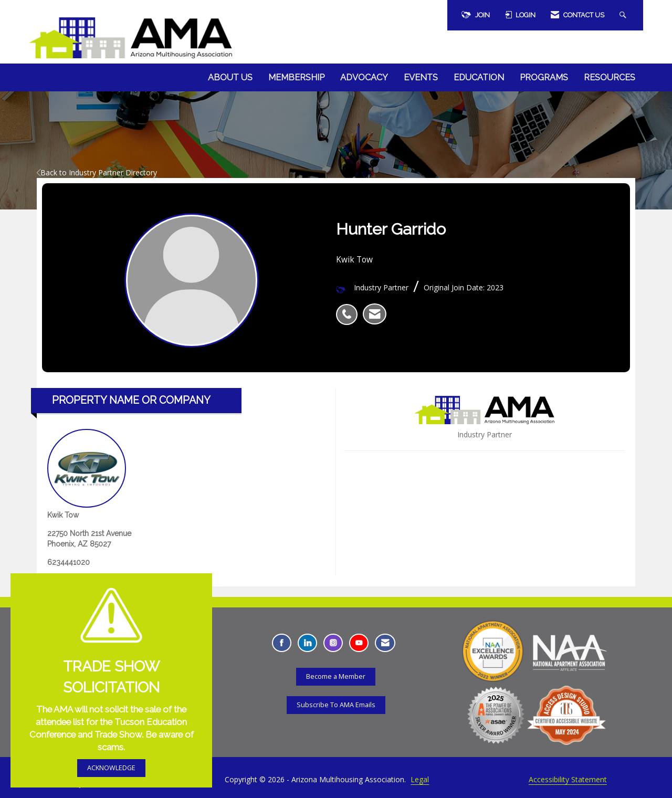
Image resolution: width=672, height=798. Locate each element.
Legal (420, 779)
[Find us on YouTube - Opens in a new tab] (359, 643)
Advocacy (364, 77)
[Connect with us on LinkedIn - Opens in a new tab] (307, 643)
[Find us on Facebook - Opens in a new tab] (282, 643)
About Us (230, 77)
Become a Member (336, 676)
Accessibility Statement (568, 779)
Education (479, 77)
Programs (544, 77)
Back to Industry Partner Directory (97, 172)
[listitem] (349, 309)
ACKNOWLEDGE (111, 768)
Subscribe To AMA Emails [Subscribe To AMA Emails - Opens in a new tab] (336, 705)
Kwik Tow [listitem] (87, 474)
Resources (610, 77)
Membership (296, 77)
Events (421, 77)
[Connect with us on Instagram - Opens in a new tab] (333, 643)
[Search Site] (624, 15)
